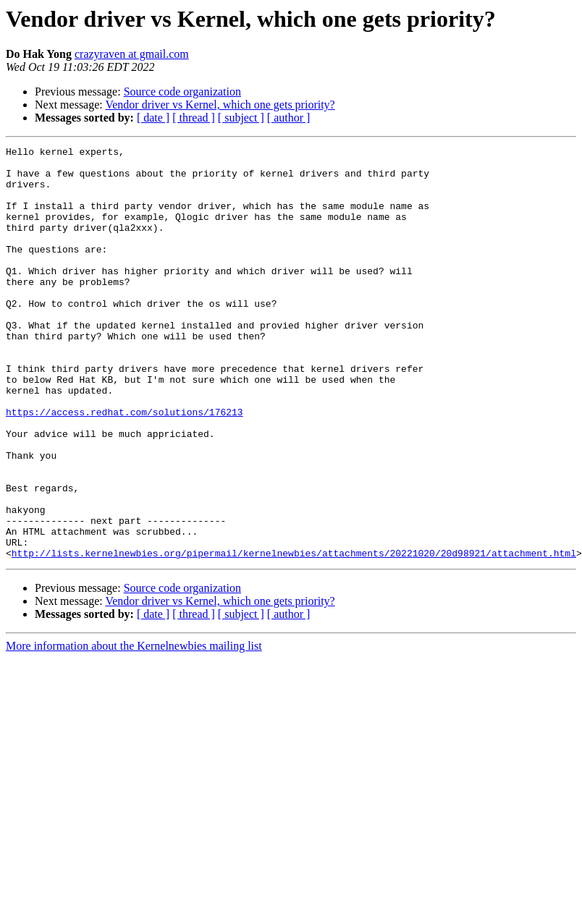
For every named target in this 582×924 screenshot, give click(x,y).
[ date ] (153, 118)
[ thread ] (194, 118)
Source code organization (182, 92)
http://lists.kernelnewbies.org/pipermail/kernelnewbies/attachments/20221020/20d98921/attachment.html (294, 635)
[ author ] (289, 118)
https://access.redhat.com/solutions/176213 (125, 466)
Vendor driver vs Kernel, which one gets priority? (220, 105)
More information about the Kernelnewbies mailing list (134, 728)
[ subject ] (241, 118)
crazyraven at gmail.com (132, 54)
